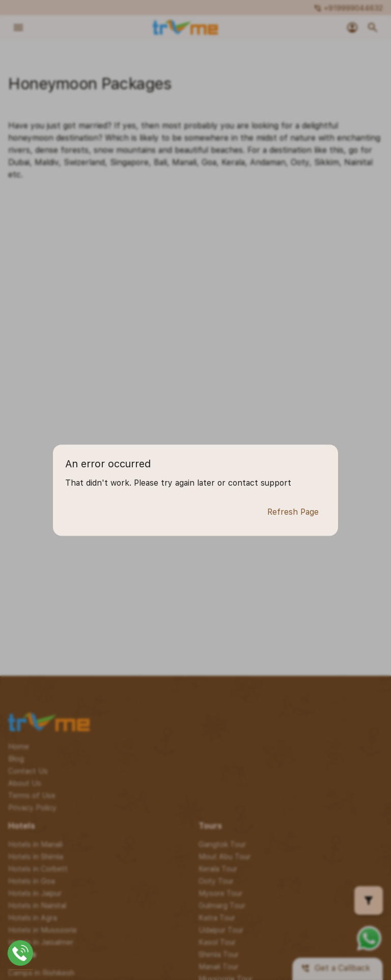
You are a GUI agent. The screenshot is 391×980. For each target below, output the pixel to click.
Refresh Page (293, 512)
